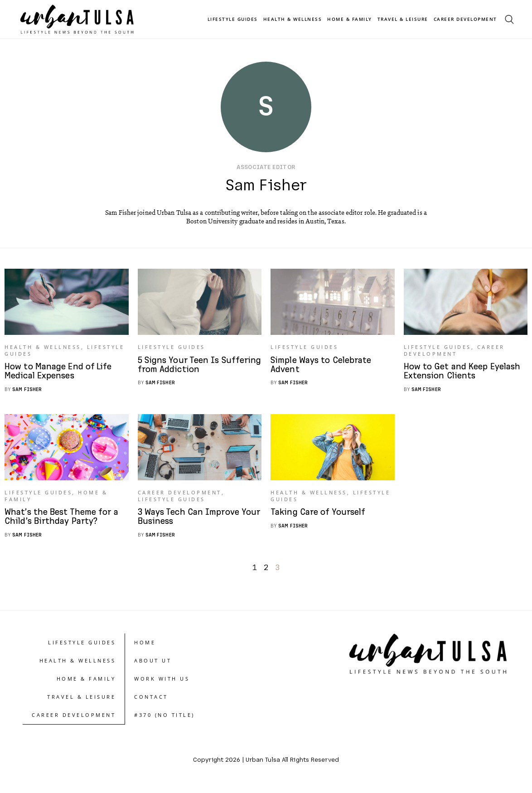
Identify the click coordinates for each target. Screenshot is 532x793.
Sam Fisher (27, 391)
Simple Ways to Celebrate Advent (323, 367)
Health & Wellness (293, 19)
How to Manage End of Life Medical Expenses (60, 373)
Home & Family (350, 19)
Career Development (465, 19)
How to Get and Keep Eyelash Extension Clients (464, 373)
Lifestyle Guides (233, 19)
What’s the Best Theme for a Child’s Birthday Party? (63, 520)
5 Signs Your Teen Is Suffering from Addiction (191, 367)
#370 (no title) (164, 718)
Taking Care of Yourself (319, 516)
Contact (151, 700)
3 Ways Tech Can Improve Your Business (189, 520)
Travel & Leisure (403, 19)
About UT (153, 664)
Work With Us (162, 682)
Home (145, 646)
